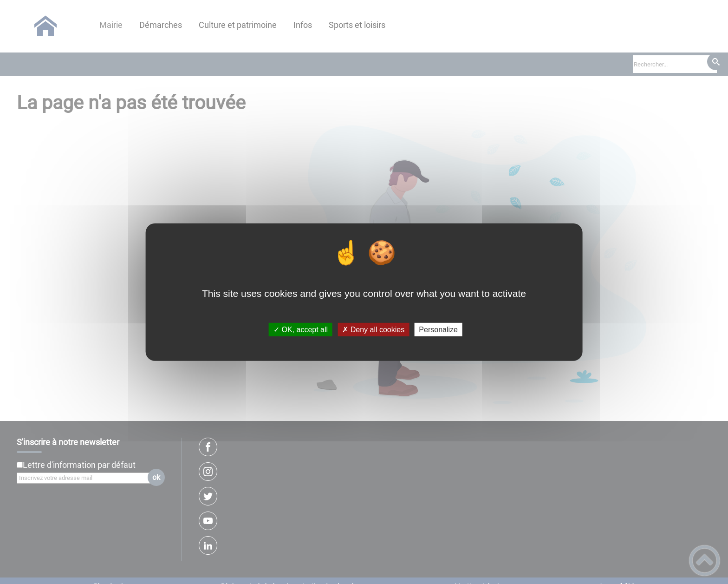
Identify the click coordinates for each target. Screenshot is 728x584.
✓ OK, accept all (301, 330)
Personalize (438, 330)
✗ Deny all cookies (373, 330)
